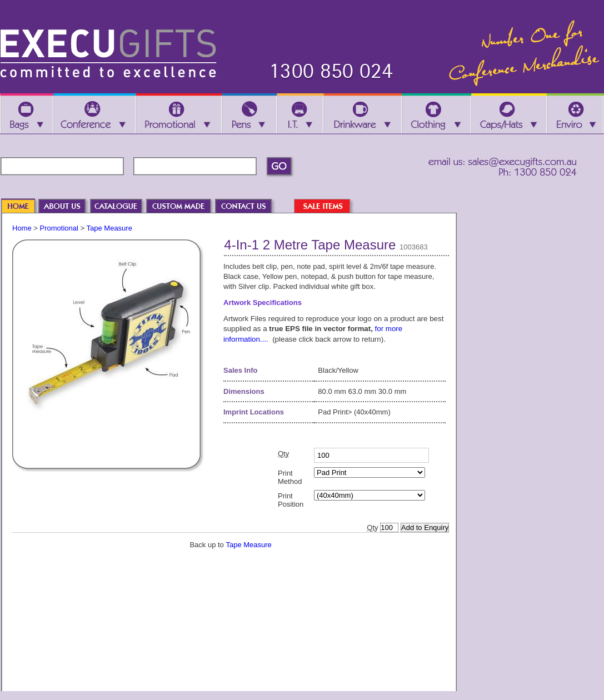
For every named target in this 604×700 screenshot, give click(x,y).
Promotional (59, 228)
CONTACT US (249, 207)
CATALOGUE (121, 207)
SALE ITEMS (328, 207)
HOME (23, 207)
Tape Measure (109, 228)
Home (22, 228)
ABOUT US (68, 207)
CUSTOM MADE (184, 207)
